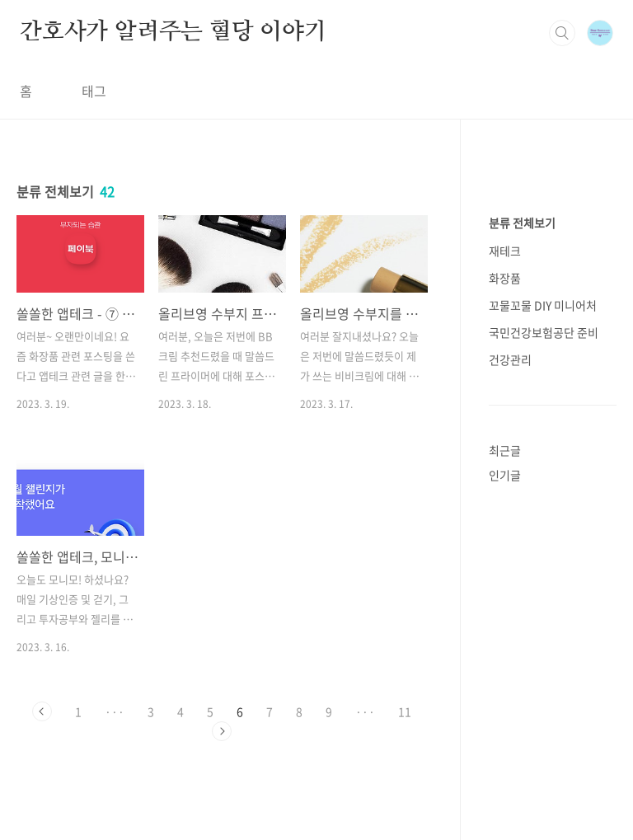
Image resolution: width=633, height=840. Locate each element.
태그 (94, 91)
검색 (562, 33)
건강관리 (510, 359)
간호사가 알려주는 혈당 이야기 (173, 32)
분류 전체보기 (522, 223)
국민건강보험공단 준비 (544, 332)
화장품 (505, 278)
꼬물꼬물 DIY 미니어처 (543, 305)
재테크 (505, 251)
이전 (42, 711)
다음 (222, 731)
